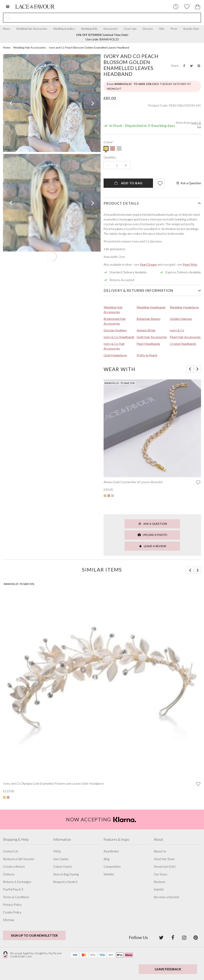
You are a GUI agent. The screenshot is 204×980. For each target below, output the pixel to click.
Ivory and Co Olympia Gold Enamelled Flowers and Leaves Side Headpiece (53, 783)
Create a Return (14, 866)
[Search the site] (107, 18)
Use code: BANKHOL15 (102, 37)
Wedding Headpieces (184, 307)
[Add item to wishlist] (160, 183)
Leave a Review (152, 546)
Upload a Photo (152, 535)
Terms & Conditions (16, 897)
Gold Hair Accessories (152, 337)
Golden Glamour (181, 319)
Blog (107, 859)
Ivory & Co (196, 124)
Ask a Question (188, 183)
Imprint (159, 889)
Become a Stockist (167, 897)
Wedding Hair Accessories (32, 29)
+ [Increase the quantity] (126, 165)
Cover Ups (130, 29)
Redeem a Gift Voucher (19, 859)
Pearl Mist (190, 264)
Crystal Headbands (183, 344)
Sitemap (9, 920)
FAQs (57, 851)
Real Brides (111, 851)
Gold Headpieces (115, 355)
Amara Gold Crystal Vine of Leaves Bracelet (133, 482)
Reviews (160, 882)
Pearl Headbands (148, 344)
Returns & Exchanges (17, 882)
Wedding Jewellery (64, 29)
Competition (112, 866)
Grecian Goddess (115, 330)
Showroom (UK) (165, 866)
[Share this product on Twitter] (191, 66)
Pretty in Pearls (147, 355)
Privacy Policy (12, 905)
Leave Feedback (168, 969)
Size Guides (61, 859)
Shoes (7, 29)
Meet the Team (164, 859)
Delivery (9, 874)
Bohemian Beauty (149, 319)
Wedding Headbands (151, 307)
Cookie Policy (12, 912)
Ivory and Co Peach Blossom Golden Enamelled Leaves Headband (89, 47)
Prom (174, 29)
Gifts (162, 29)
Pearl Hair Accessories (185, 337)
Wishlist (109, 874)
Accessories (111, 29)
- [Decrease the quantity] (108, 165)
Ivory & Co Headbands (119, 337)
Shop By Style (191, 29)
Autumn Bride (146, 330)
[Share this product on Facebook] (184, 66)
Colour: (109, 142)
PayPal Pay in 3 (13, 889)
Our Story (161, 874)
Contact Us (11, 851)
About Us (160, 851)
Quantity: (110, 157)
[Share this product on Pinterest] (199, 66)
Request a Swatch (65, 882)
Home (7, 47)
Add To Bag (128, 183)
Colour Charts (63, 866)
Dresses (148, 29)
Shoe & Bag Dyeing (66, 874)
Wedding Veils (89, 29)
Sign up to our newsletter (34, 935)
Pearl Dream (148, 264)
